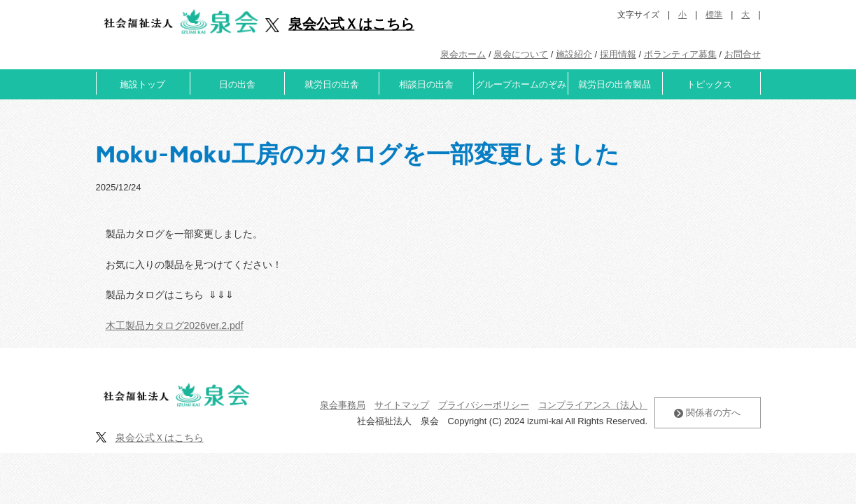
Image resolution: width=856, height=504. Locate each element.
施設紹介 (574, 54)
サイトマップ (402, 405)
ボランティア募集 (680, 54)
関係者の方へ (707, 413)
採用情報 (618, 54)
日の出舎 (237, 84)
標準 (714, 15)
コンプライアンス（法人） (593, 405)
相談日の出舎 (426, 84)
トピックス (709, 84)
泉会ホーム (463, 54)
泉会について (521, 54)
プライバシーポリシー (484, 405)
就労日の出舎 (332, 84)
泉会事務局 (343, 405)
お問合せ (743, 54)
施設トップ (142, 84)
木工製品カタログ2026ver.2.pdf (175, 325)
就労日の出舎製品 (615, 84)
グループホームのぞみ (521, 84)
